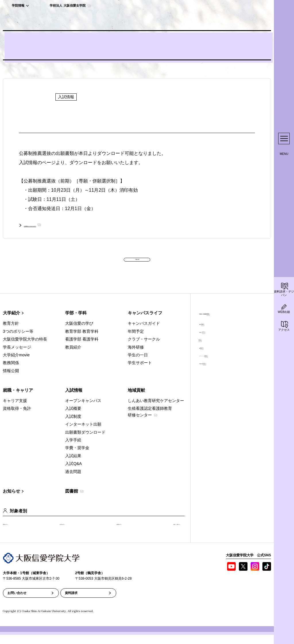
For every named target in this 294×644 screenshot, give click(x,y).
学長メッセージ (17, 356)
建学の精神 (209, 332)
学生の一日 (138, 364)
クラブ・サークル (144, 348)
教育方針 (11, 332)
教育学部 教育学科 (82, 340)
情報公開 (11, 380)
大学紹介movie (16, 364)
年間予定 (136, 340)
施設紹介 (207, 356)
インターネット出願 (83, 433)
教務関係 (11, 372)
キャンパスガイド (144, 332)
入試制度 (73, 425)
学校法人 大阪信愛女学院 (224, 322)
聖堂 (203, 348)
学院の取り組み (213, 372)
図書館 (72, 500)
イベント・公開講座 (217, 364)
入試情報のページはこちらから (56, 225)
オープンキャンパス (83, 410)
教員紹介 (73, 356)
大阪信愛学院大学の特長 (25, 348)
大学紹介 (11, 322)
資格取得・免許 (17, 418)
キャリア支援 (15, 410)
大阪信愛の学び (79, 332)
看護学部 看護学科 (82, 348)
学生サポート (140, 372)
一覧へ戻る (137, 263)
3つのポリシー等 (18, 340)
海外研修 (136, 356)
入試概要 (73, 418)
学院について (211, 340)
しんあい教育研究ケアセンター (156, 410)
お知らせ (11, 500)
